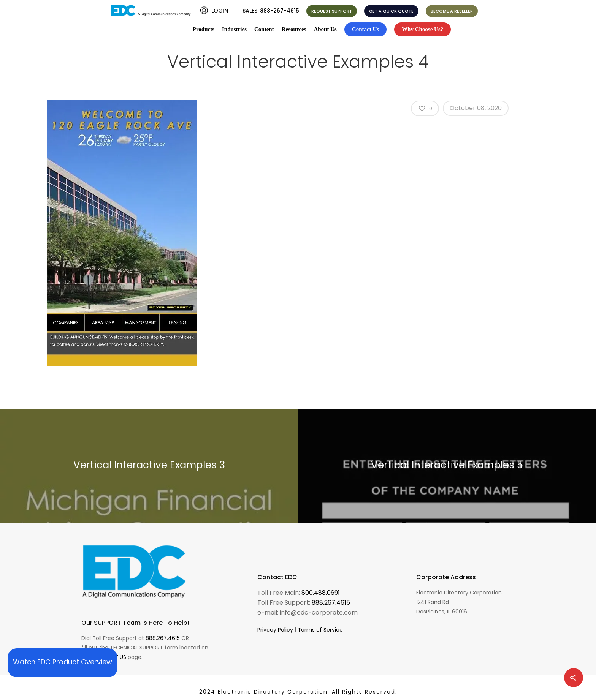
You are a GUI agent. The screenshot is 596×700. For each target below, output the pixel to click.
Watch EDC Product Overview (63, 662)
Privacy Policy (275, 630)
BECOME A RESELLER (452, 11)
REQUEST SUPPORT (332, 11)
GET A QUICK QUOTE (391, 11)
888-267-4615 (280, 11)
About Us (325, 29)
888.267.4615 (163, 638)
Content (264, 29)
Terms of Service (320, 630)
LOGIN (220, 11)
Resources (294, 29)
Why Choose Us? (422, 29)
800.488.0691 (321, 593)
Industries (234, 29)
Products (204, 29)
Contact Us (365, 29)
